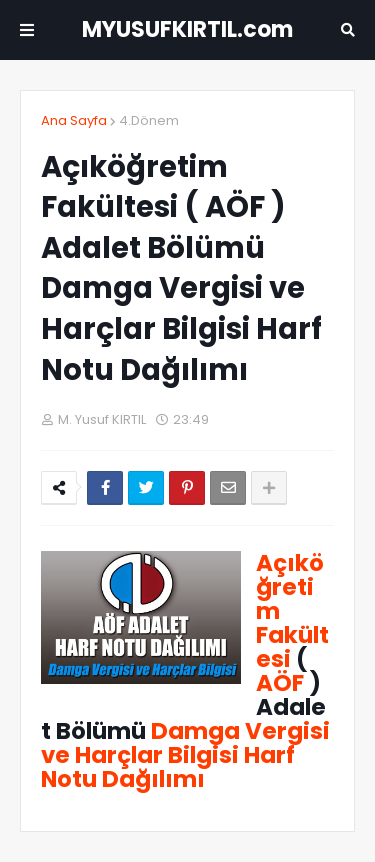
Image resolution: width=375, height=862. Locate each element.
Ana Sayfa (74, 120)
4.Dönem (149, 120)
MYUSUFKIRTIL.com (187, 29)
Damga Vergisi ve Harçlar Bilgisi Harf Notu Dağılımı (185, 755)
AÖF (280, 683)
